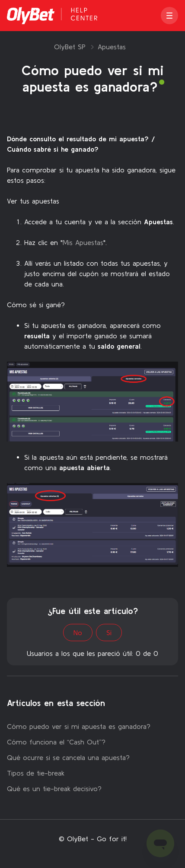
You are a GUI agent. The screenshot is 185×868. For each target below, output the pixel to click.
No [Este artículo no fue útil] (78, 633)
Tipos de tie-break (36, 773)
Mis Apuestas (83, 242)
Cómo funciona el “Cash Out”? (56, 742)
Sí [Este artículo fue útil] (109, 633)
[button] (169, 16)
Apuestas (112, 47)
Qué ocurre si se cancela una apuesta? (68, 757)
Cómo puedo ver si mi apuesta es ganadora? (79, 726)
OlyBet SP (70, 47)
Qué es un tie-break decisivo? (54, 789)
